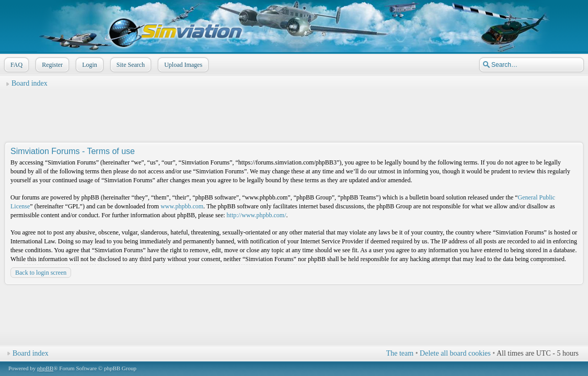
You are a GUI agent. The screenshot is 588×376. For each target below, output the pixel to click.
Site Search (130, 65)
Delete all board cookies (455, 353)
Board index (30, 83)
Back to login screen (41, 273)
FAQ (15, 65)
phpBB (45, 368)
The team (400, 353)
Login (89, 65)
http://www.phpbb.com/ (257, 215)
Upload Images (182, 65)
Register (51, 65)
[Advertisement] (294, 115)
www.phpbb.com (182, 206)
